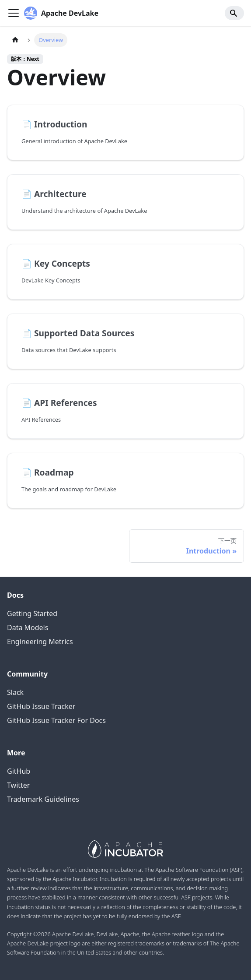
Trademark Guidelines (43, 799)
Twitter (18, 785)
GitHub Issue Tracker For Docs (56, 720)
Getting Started (32, 613)
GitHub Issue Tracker (41, 706)
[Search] (234, 13)
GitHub (19, 771)
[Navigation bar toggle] (14, 13)
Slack (15, 692)
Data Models (28, 627)
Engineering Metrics (40, 642)
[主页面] (15, 40)
